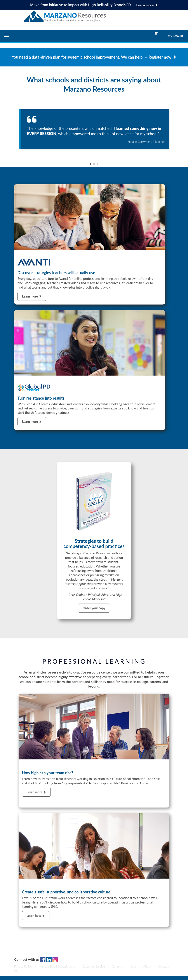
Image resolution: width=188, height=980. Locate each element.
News (132, 966)
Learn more (32, 296)
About (147, 966)
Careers (117, 966)
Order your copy (94, 608)
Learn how (36, 916)
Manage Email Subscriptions (57, 966)
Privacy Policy (23, 966)
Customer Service (93, 966)
